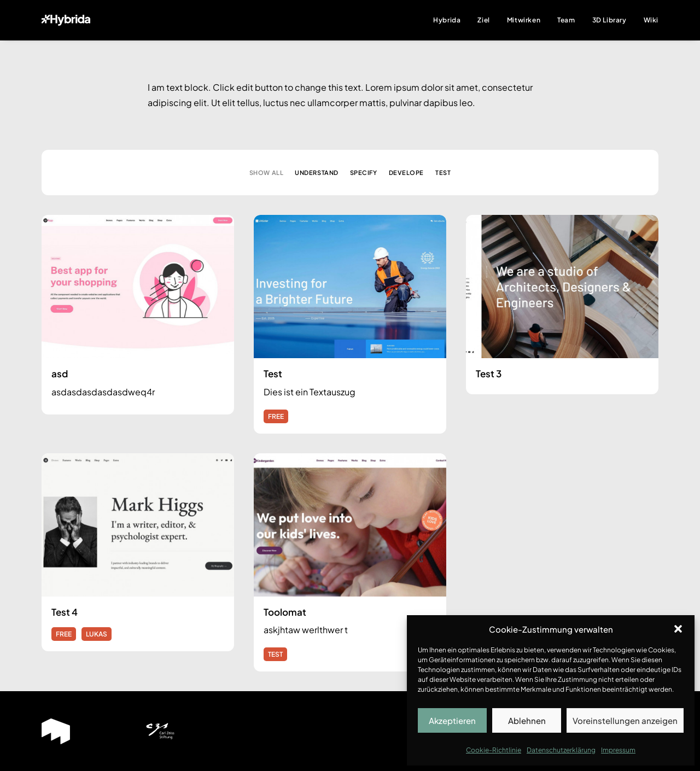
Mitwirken (524, 20)
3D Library (609, 20)
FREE (276, 416)
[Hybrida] (66, 20)
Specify (364, 173)
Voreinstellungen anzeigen (625, 720)
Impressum (618, 750)
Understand (317, 173)
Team (566, 20)
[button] (678, 629)
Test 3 (489, 373)
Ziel (483, 20)
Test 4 (65, 612)
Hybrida (447, 20)
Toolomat (285, 612)
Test (443, 173)
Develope (406, 173)
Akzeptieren (452, 720)
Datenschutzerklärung (561, 750)
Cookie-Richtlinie (494, 750)
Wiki (651, 20)
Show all (266, 173)
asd (60, 373)
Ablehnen (527, 720)
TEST (275, 654)
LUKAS (97, 634)
